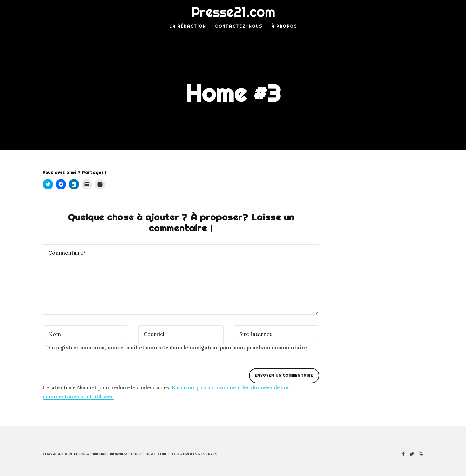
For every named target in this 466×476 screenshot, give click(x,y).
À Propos (284, 26)
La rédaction (188, 26)
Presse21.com (233, 12)
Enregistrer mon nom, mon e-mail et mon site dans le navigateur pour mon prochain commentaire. (178, 347)
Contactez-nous (239, 26)
